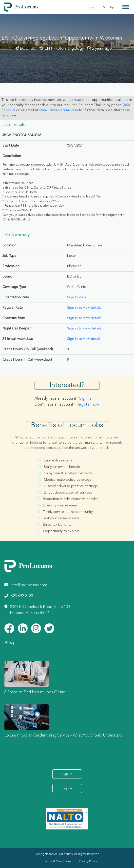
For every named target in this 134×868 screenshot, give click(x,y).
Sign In (93, 7)
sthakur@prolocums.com (58, 110)
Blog (9, 643)
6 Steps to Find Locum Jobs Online (35, 692)
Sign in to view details (84, 308)
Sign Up (109, 7)
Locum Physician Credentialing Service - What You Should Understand (64, 736)
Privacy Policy (88, 862)
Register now (87, 405)
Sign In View (77, 297)
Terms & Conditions (58, 862)
